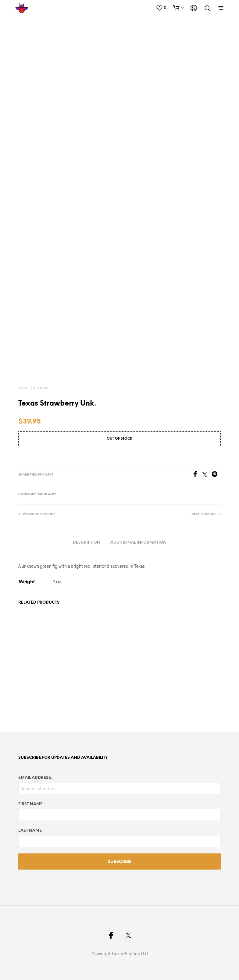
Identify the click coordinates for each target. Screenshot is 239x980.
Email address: (35, 778)
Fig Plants (43, 388)
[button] (161, 8)
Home (23, 388)
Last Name (30, 831)
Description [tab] (87, 543)
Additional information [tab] (138, 543)
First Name (30, 804)
